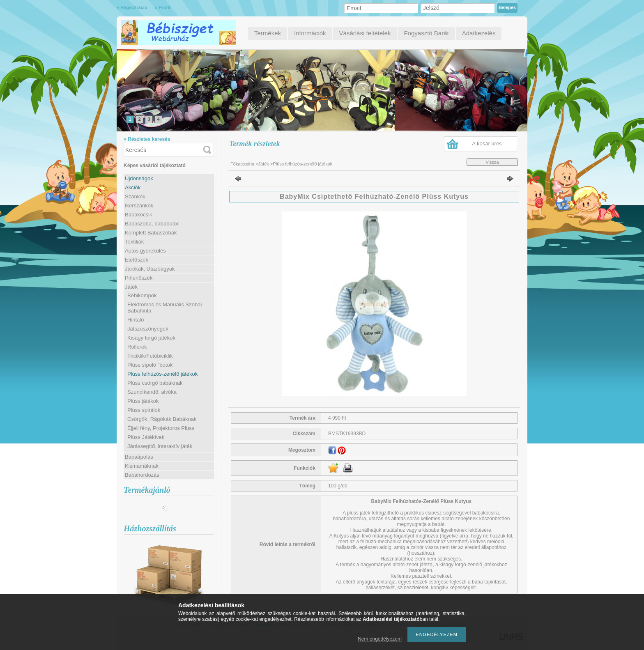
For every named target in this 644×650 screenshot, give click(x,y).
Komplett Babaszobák (151, 233)
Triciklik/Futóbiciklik (150, 356)
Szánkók (135, 196)
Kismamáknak (142, 466)
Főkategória (242, 164)
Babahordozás (142, 475)
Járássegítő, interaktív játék (160, 446)
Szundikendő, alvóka (152, 392)
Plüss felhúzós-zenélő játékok (162, 374)
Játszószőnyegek (148, 329)
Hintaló (136, 320)
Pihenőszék (139, 278)
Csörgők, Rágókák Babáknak (162, 419)
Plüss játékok (143, 401)
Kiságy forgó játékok (151, 338)
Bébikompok (142, 295)
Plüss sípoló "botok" (151, 365)
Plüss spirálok (144, 410)
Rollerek (137, 347)
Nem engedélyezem (380, 639)
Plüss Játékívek (146, 437)
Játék (264, 164)
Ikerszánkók (139, 206)
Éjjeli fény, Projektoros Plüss (161, 428)
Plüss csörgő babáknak (155, 383)
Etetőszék (137, 260)
